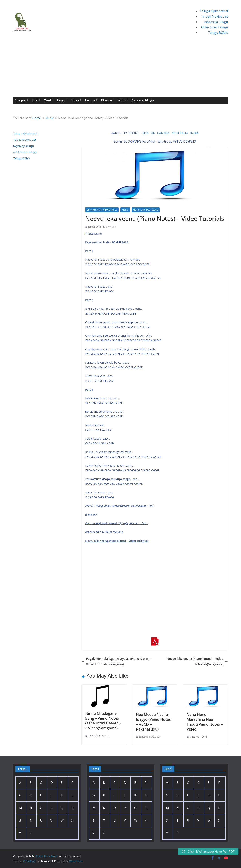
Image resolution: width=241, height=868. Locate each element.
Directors (108, 100)
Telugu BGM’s (218, 33)
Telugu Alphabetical (214, 11)
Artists (123, 100)
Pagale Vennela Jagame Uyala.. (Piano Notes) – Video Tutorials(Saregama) (117, 661)
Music (125, 210)
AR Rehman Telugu (214, 27)
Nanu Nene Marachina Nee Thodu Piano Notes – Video (205, 722)
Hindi (36, 100)
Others (76, 100)
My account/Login (143, 100)
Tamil (48, 100)
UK (153, 133)
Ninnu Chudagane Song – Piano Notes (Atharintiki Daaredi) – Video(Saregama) (103, 721)
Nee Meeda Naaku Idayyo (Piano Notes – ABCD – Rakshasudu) (153, 722)
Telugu (62, 100)
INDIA (194, 133)
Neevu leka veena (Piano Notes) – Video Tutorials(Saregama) (197, 661)
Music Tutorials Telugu (146, 210)
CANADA (163, 133)
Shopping (22, 100)
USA (146, 133)
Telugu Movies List (214, 16)
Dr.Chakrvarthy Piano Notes (102, 210)
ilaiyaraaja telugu (216, 22)
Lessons (91, 100)
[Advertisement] (120, 68)
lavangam (111, 227)
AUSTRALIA (180, 133)
